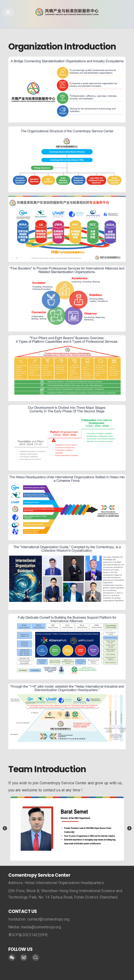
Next (129, 829)
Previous (5, 829)
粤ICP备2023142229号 (28, 935)
